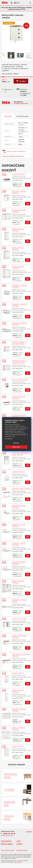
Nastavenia (16, 443)
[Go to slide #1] (7, 55)
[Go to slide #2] (16, 55)
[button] (12, 3)
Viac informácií (9, 439)
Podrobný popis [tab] (23, 116)
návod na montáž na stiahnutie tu (14, 151)
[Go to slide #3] (26, 55)
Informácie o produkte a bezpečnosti (13, 156)
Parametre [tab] (8, 116)
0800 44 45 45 (9, 834)
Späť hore (29, 832)
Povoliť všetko (16, 447)
